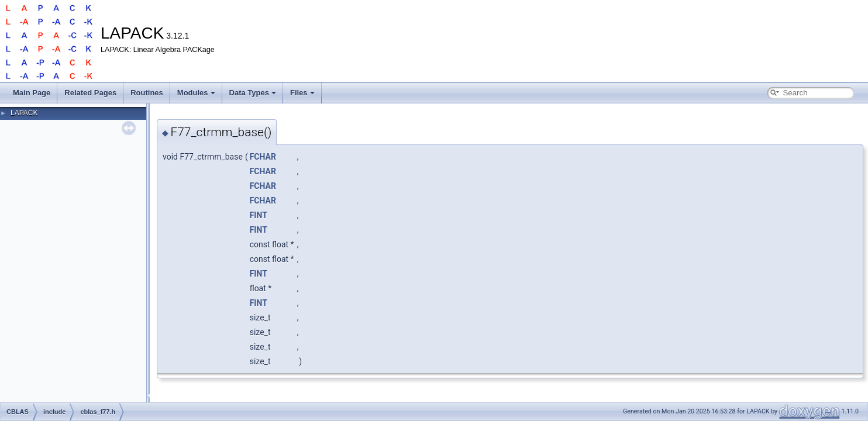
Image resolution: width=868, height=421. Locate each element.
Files (302, 93)
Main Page (32, 93)
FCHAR (263, 157)
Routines (147, 93)
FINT (259, 215)
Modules (196, 93)
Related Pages (90, 93)
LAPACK (24, 113)
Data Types (253, 93)
